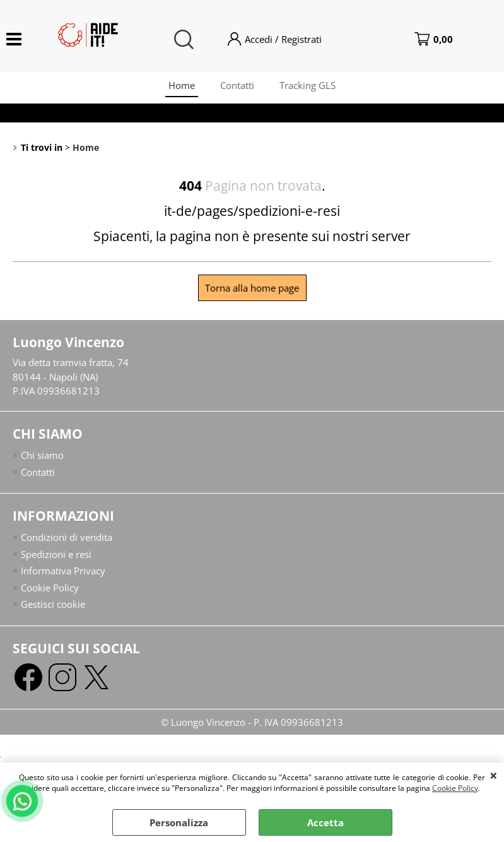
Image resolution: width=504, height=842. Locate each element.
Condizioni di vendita (67, 537)
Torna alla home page (252, 288)
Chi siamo (42, 455)
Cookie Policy (455, 788)
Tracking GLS (308, 85)
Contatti (237, 85)
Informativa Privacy (63, 571)
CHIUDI (494, 775)
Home (182, 85)
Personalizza (179, 822)
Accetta (325, 822)
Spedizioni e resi (56, 554)
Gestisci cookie (53, 604)
